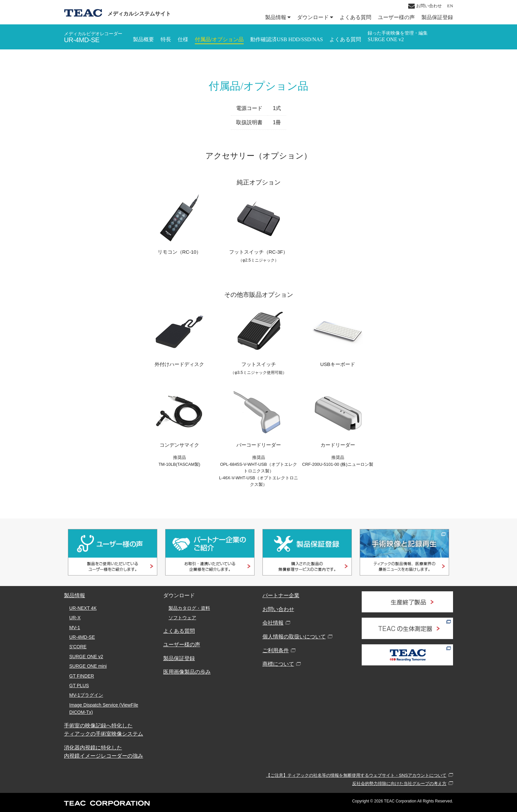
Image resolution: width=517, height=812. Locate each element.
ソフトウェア (182, 618)
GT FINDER (82, 676)
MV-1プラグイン (86, 695)
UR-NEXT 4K (83, 608)
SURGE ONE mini (88, 666)
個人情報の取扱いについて (294, 637)
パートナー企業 (281, 595)
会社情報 (273, 623)
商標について (278, 664)
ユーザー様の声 (396, 17)
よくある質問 (355, 17)
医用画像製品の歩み (187, 672)
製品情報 (278, 17)
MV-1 (75, 628)
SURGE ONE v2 (398, 36)
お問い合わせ (425, 6)
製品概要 (143, 39)
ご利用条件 (276, 650)
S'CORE (78, 647)
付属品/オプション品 (219, 39)
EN (450, 6)
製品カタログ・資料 (189, 608)
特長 (166, 39)
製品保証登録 (437, 17)
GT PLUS (79, 686)
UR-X (75, 618)
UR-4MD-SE (82, 637)
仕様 (183, 39)
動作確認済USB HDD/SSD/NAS (287, 39)
